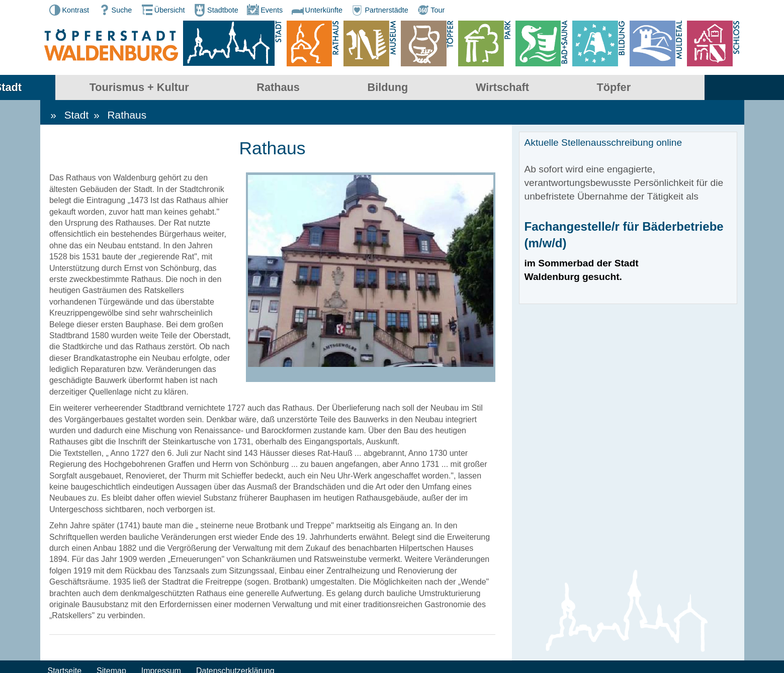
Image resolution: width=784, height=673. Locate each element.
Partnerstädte (379, 10)
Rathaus (358, 88)
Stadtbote (215, 10)
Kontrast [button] (68, 10)
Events (264, 10)
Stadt (87, 88)
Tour (430, 10)
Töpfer (693, 88)
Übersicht (162, 10)
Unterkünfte (316, 10)
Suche (114, 10)
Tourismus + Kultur (219, 88)
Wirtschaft (582, 88)
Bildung (467, 88)
